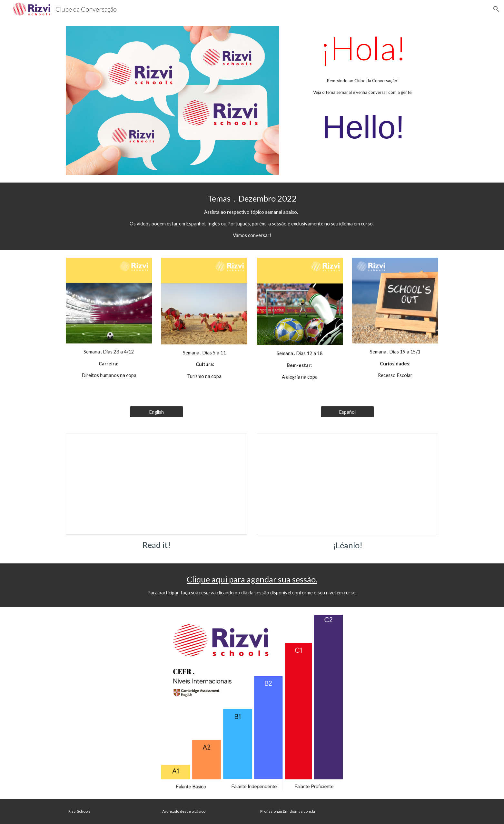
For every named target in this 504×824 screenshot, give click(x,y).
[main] (363, 91)
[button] (496, 9)
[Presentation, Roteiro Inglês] (156, 484)
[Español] (348, 412)
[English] (157, 412)
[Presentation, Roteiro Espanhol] (347, 484)
